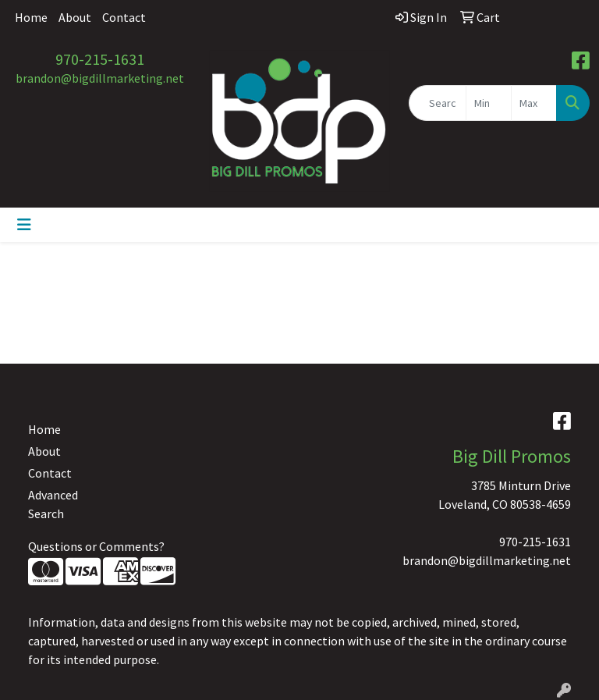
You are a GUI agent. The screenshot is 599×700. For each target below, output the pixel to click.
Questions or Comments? (96, 546)
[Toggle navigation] (24, 225)
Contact (124, 17)
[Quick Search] (438, 103)
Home (31, 17)
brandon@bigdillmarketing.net (100, 78)
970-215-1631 (100, 59)
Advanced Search (53, 504)
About (75, 17)
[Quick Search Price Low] (489, 103)
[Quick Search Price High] (534, 103)
